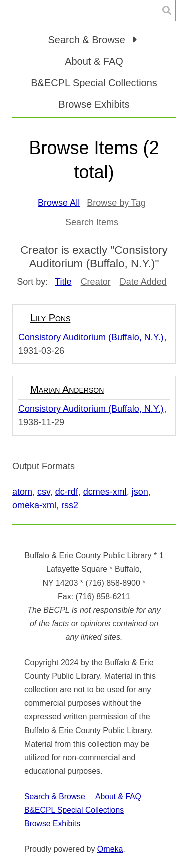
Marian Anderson (67, 389)
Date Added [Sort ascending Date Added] (143, 282)
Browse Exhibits (94, 104)
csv (44, 492)
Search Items (92, 222)
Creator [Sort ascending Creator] (96, 282)
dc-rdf (67, 492)
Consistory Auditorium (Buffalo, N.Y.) (91, 337)
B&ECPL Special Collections (94, 83)
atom (22, 492)
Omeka (110, 849)
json (140, 492)
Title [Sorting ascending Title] (63, 282)
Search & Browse (55, 797)
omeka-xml (34, 505)
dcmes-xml (105, 492)
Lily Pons (50, 318)
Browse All (59, 203)
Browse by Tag (116, 203)
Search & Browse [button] (88, 40)
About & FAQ (94, 61)
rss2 (70, 505)
